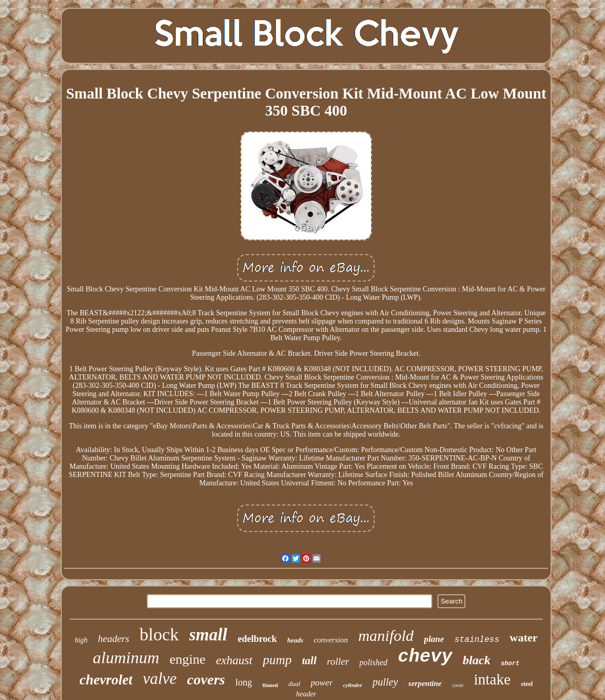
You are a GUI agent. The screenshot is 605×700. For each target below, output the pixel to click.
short (510, 664)
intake (492, 679)
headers (114, 639)
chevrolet (106, 680)
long (244, 682)
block (159, 634)
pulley (385, 682)
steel (527, 684)
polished (374, 662)
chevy (425, 657)
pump (277, 660)
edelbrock (257, 639)
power (322, 683)
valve (160, 678)
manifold (386, 635)
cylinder (353, 685)
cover (458, 685)
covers (206, 680)
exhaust (234, 660)
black (477, 660)
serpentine (425, 683)
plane (434, 639)
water (524, 638)
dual (294, 684)
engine (188, 659)
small (208, 635)
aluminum (126, 657)
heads (295, 640)
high (81, 640)
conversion (331, 640)
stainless (477, 640)
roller (338, 661)
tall (309, 661)
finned (270, 685)
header (306, 694)
